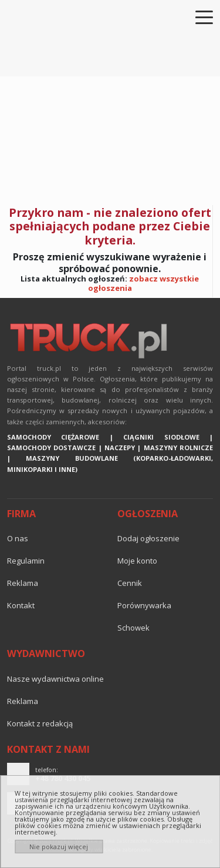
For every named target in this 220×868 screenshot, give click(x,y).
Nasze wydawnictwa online (55, 679)
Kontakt (21, 605)
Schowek (133, 628)
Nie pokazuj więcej (59, 847)
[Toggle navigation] (197, 16)
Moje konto (137, 561)
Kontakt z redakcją (40, 723)
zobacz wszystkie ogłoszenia (144, 283)
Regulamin (26, 561)
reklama (23, 583)
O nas (18, 538)
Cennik (130, 583)
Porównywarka (144, 605)
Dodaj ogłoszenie (148, 538)
